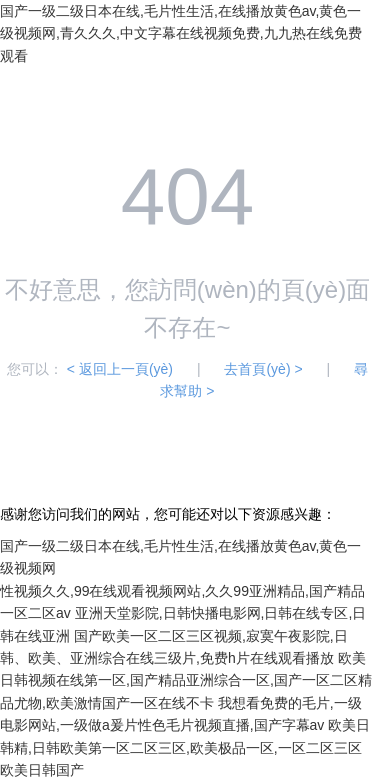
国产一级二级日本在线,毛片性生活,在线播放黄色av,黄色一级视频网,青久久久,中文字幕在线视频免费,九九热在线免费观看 (181, 33)
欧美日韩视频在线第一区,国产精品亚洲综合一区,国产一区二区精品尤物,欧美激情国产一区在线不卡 (186, 680)
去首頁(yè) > (263, 369)
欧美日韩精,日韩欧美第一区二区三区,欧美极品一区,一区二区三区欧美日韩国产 (185, 747)
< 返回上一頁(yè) (120, 369)
